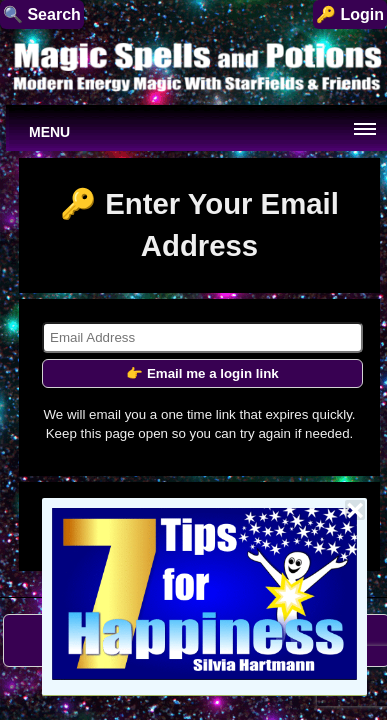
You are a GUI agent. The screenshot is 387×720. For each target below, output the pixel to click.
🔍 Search (42, 14)
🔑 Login (350, 14)
